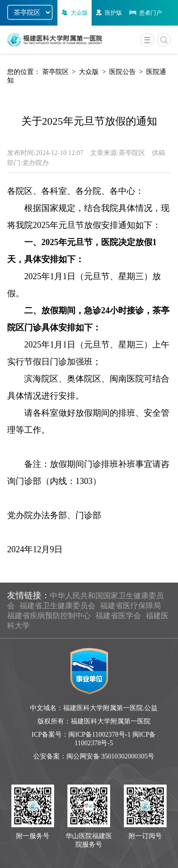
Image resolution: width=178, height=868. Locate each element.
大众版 (74, 13)
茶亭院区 (56, 72)
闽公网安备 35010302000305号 (111, 756)
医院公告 (122, 72)
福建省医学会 (118, 616)
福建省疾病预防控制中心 (49, 616)
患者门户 (145, 13)
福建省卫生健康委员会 (57, 606)
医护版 (108, 13)
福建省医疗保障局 (131, 606)
